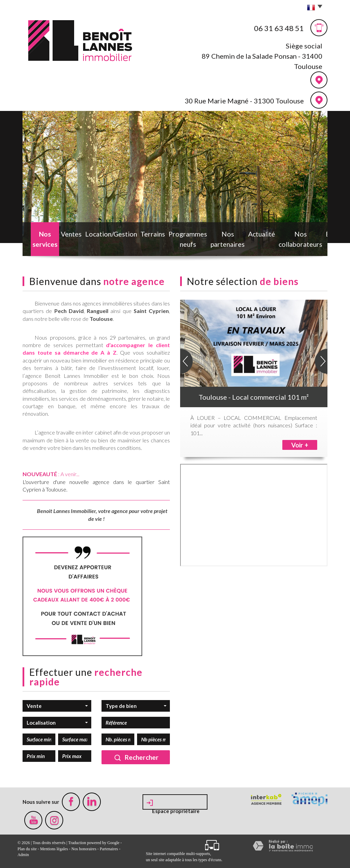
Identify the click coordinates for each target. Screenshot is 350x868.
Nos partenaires (208, 241)
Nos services (39, 241)
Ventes (65, 237)
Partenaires (109, 849)
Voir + (300, 445)
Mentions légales (54, 849)
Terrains (130, 237)
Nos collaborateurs (275, 241)
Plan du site (27, 849)
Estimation (313, 237)
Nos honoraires (84, 849)
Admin (23, 855)
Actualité (240, 237)
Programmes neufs (165, 241)
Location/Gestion (97, 237)
